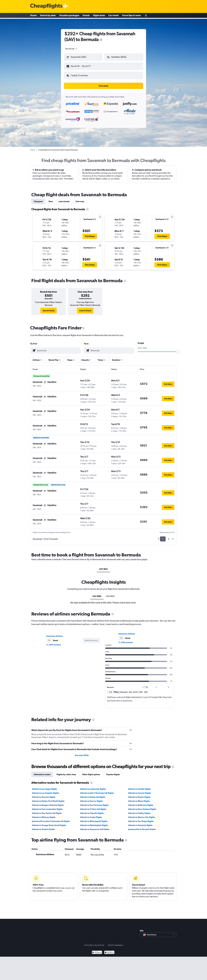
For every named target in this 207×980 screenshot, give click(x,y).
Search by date (48, 16)
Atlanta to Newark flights (44, 795)
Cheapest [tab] (38, 199)
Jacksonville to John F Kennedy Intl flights (51, 819)
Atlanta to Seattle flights (139, 787)
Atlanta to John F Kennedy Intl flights (97, 791)
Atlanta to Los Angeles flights (45, 791)
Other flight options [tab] (91, 772)
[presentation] (101, 40)
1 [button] (163, 537)
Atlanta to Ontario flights (43, 827)
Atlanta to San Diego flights (141, 819)
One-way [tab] (80, 199)
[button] (82, 66)
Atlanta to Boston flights (139, 795)
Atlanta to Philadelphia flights (94, 823)
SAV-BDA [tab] (103, 567)
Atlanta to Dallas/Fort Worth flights (48, 799)
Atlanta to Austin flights (91, 815)
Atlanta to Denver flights (91, 799)
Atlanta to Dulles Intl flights (93, 795)
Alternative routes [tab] (42, 772)
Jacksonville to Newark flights (142, 827)
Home (33, 16)
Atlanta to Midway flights (44, 815)
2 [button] (169, 537)
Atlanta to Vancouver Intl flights (95, 827)
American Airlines (54, 634)
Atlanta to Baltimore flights (141, 803)
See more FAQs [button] (82, 753)
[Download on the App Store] (109, 950)
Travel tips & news (131, 16)
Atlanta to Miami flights (139, 799)
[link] (49, 308)
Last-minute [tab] (64, 199)
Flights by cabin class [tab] (66, 772)
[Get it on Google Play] (97, 950)
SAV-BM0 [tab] (97, 594)
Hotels (86, 16)
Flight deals (99, 16)
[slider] (178, 349)
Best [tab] (51, 199)
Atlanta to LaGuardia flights (93, 787)
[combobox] (71, 49)
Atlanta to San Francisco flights (94, 803)
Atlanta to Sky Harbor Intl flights (47, 811)
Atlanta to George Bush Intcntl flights (49, 823)
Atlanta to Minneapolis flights (94, 819)
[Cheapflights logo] (46, 6)
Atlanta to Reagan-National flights (48, 803)
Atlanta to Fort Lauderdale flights (47, 807)
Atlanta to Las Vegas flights (44, 787)
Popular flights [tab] (113, 772)
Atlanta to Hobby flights (139, 811)
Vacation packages (69, 16)
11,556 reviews (53, 642)
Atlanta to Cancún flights (140, 791)
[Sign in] (146, 16)
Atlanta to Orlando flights (92, 811)
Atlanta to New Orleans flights (142, 807)
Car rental (113, 16)
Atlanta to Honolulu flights (140, 823)
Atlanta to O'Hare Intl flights (93, 807)
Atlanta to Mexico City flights (142, 815)
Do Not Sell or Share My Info (94, 943)
